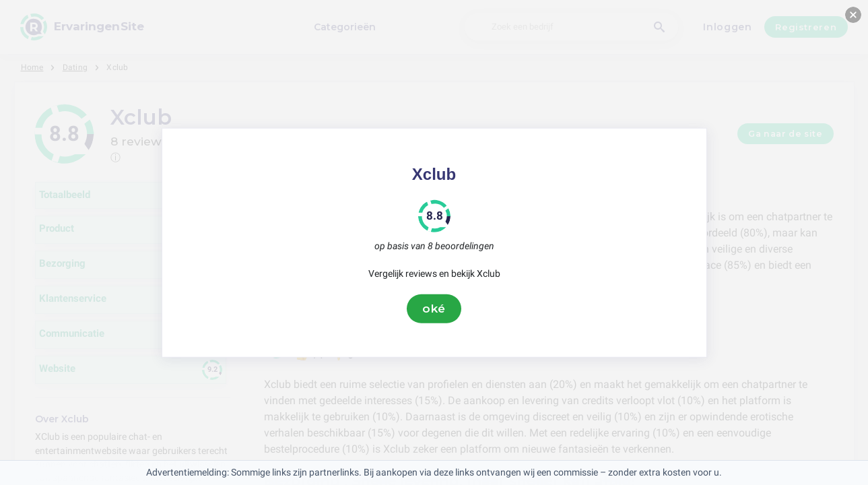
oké (434, 309)
